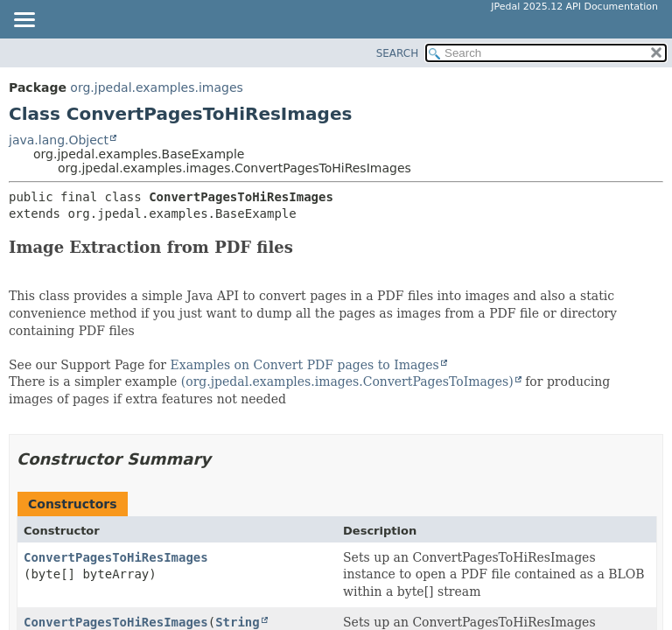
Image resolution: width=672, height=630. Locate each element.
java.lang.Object (59, 140)
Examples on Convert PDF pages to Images (305, 365)
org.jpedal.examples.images (157, 87)
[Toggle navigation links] (24, 21)
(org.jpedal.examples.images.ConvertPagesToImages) (347, 381)
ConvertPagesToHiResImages (116, 557)
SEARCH (398, 53)
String (238, 622)
